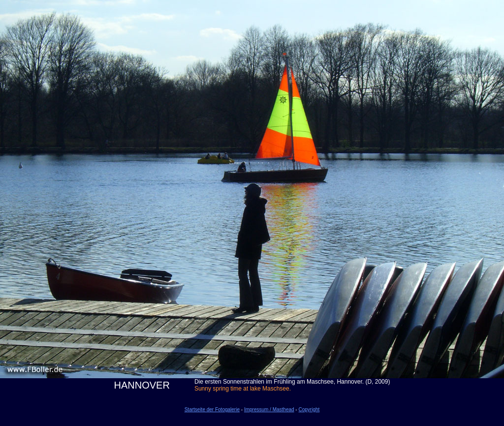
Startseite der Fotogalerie (212, 410)
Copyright (309, 410)
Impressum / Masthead (269, 410)
